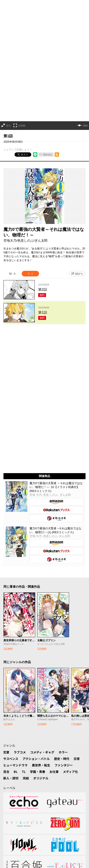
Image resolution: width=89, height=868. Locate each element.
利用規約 (22, 815)
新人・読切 (11, 624)
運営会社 (38, 815)
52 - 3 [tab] (12, 260)
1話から (79, 260)
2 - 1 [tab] (30, 260)
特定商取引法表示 (61, 815)
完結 (26, 624)
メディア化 (70, 618)
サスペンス (11, 605)
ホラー (63, 598)
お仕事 (54, 618)
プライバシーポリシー (65, 809)
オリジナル (41, 624)
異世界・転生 (41, 611)
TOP (6, 794)
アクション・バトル (36, 605)
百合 (6, 618)
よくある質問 (14, 809)
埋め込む (48, 141)
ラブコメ (20, 598)
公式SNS (47, 794)
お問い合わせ (36, 809)
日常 (77, 605)
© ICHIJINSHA (26, 824)
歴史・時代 (62, 605)
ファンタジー (64, 611)
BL (16, 618)
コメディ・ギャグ (42, 598)
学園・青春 (38, 618)
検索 (33, 794)
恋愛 (6, 598)
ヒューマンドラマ (15, 611)
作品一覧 (20, 794)
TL (24, 618)
